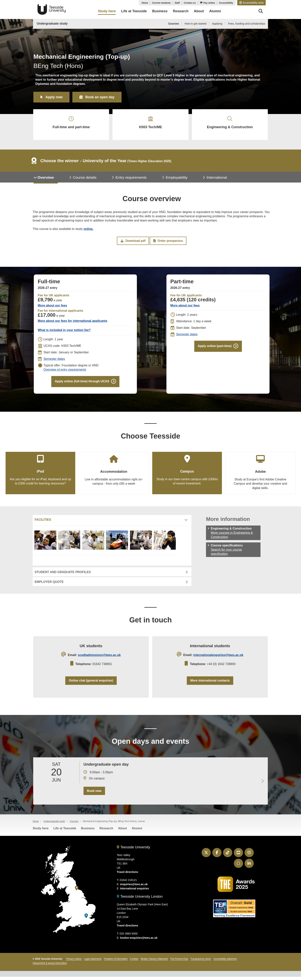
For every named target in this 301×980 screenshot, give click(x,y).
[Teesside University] (77, 891)
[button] (251, 3)
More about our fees (52, 307)
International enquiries (134, 892)
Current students (161, 3)
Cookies (134, 962)
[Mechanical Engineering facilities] (46, 545)
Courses (174, 24)
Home (145, 3)
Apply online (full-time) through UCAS (82, 383)
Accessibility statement (225, 962)
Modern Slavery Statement (154, 962)
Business (88, 831)
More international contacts (210, 683)
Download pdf (133, 242)
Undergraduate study (52, 24)
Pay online (209, 3)
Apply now (54, 97)
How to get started (195, 24)
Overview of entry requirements (65, 371)
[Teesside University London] (86, 919)
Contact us (190, 3)
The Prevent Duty (179, 962)
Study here (41, 831)
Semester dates (54, 361)
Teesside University (52, 9)
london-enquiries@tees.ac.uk (139, 941)
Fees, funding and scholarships (247, 24)
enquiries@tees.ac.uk (134, 887)
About (122, 831)
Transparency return (201, 962)
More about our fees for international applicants (72, 323)
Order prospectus (168, 242)
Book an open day (101, 97)
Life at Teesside (65, 831)
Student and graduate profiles (63, 574)
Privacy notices (74, 962)
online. (88, 230)
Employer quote (49, 584)
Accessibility (226, 3)
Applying (217, 24)
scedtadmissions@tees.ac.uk (99, 657)
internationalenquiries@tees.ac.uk (218, 657)
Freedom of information (116, 962)
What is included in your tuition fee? (64, 332)
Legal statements (93, 962)
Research (106, 831)
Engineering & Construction (230, 123)
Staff (177, 3)
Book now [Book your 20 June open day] (94, 794)
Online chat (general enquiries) (91, 683)
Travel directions (127, 875)
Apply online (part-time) (215, 348)
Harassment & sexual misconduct (50, 966)
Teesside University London (140, 900)
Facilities (43, 522)
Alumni (137, 831)
